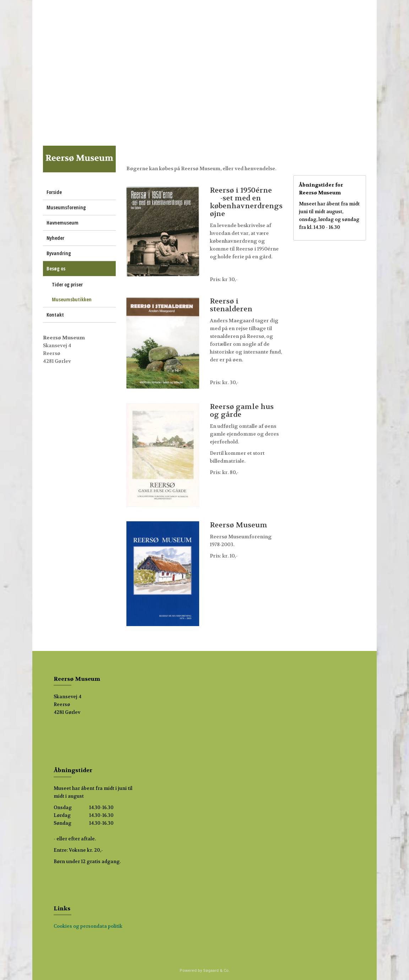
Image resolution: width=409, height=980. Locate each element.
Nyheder (55, 238)
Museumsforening (66, 207)
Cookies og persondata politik (88, 926)
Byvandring (59, 253)
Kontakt (55, 315)
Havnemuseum (62, 223)
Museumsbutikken (72, 299)
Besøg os (56, 268)
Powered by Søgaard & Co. (205, 971)
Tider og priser (67, 284)
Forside (54, 192)
